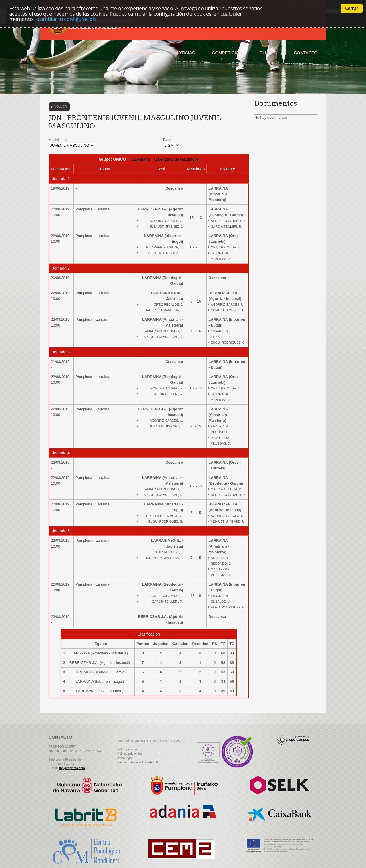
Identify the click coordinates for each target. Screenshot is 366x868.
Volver (61, 107)
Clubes (268, 53)
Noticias (185, 53)
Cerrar (352, 8)
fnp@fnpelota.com (72, 768)
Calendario (140, 159)
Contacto (306, 53)
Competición (227, 53)
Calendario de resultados (176, 159)
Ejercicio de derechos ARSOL (138, 762)
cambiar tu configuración (67, 19)
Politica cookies (128, 749)
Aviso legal (125, 758)
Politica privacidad (130, 754)
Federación (143, 53)
